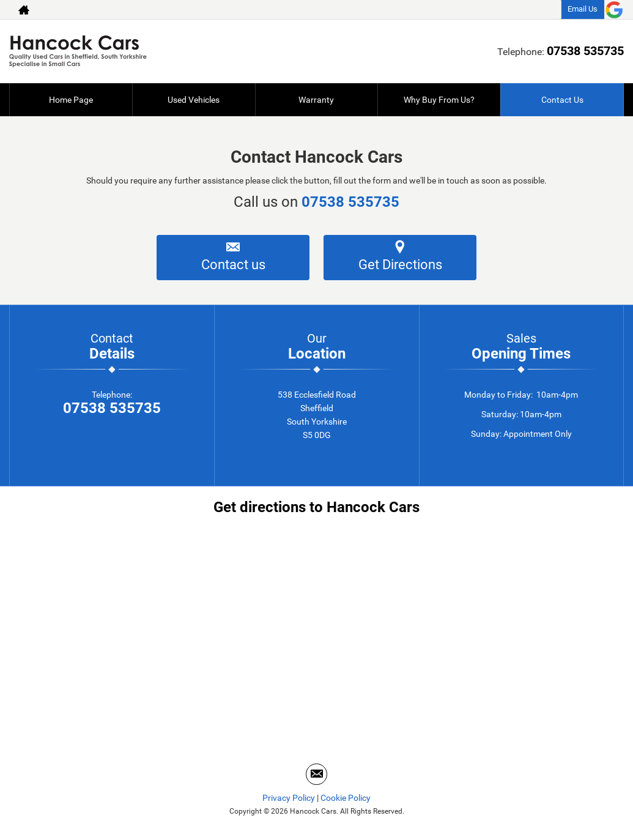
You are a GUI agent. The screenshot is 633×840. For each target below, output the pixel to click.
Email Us (583, 9)
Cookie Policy (346, 798)
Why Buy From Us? (439, 100)
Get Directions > (316, 455)
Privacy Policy (289, 798)
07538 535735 (585, 51)
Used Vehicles (194, 100)
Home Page (71, 100)
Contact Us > (112, 429)
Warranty (316, 100)
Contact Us (562, 100)
